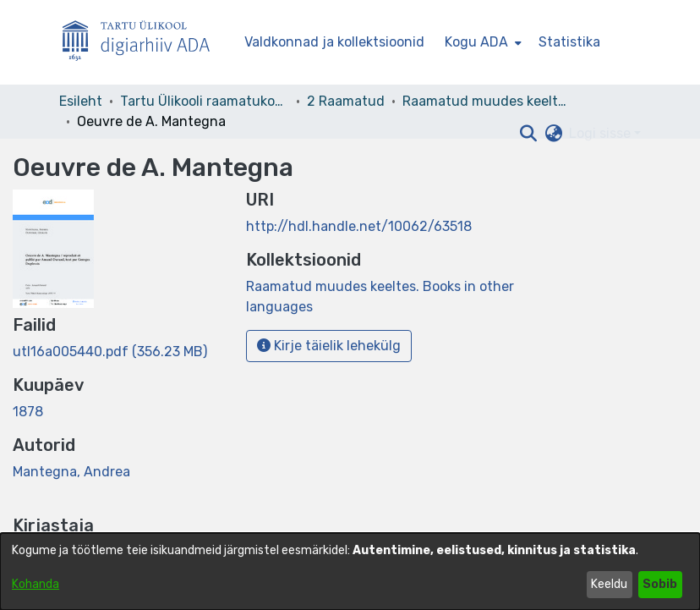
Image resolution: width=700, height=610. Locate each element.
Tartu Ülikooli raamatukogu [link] (205, 101)
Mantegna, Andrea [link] (71, 472)
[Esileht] (143, 43)
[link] (110, 352)
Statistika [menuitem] (569, 42)
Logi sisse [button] (602, 133)
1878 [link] (28, 412)
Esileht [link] (81, 101)
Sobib (660, 584)
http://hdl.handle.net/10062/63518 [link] (359, 226)
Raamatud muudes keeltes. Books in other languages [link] (487, 101)
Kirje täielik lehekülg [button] (329, 346)
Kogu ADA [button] (476, 42)
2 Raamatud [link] (346, 101)
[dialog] (350, 572)
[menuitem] (481, 42)
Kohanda (36, 584)
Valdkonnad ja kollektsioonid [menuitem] (334, 42)
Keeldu (609, 584)
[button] (528, 134)
